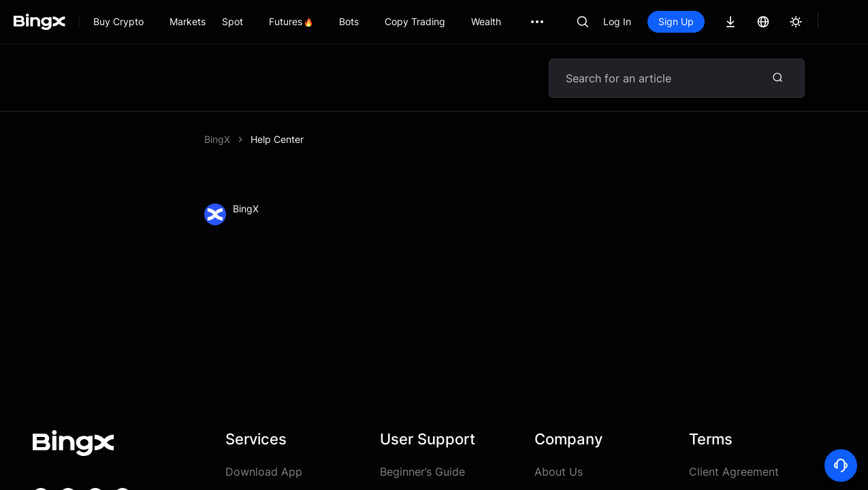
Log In (617, 21)
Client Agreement (734, 472)
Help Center (277, 139)
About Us (559, 472)
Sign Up (676, 21)
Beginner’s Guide (422, 472)
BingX (217, 139)
